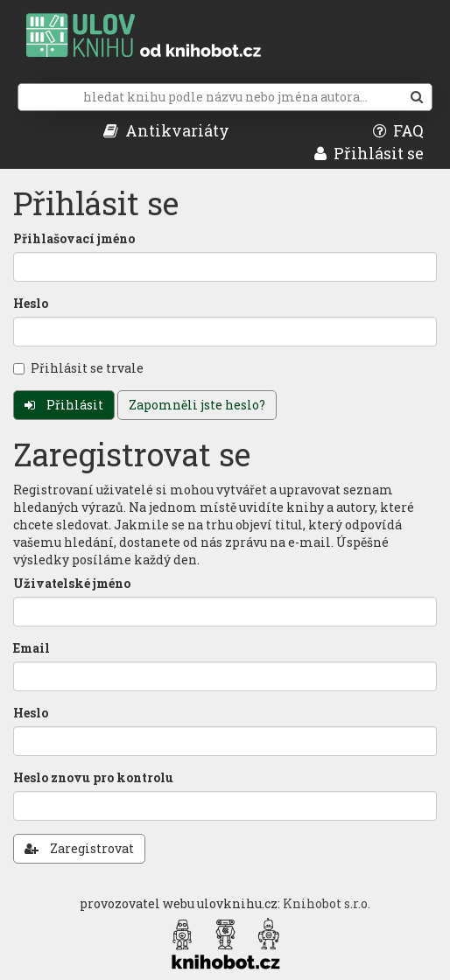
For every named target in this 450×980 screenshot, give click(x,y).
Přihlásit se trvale (78, 368)
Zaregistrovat (79, 848)
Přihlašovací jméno (74, 238)
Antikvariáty (166, 130)
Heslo (31, 303)
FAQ (398, 130)
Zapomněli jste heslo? (197, 405)
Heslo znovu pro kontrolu (93, 777)
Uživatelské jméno (72, 583)
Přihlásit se (369, 153)
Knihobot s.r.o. (327, 903)
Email (32, 648)
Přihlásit (64, 405)
